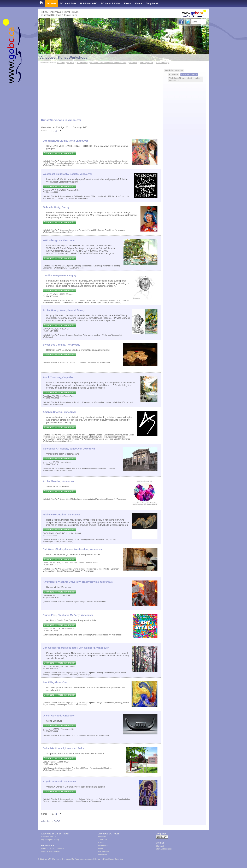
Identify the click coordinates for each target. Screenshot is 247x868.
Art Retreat (173, 74)
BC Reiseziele (82, 63)
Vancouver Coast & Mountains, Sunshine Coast (108, 63)
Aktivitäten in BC (89, 3)
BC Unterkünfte (68, 3)
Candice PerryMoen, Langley (60, 276)
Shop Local (152, 3)
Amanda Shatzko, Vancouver (60, 412)
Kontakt (102, 842)
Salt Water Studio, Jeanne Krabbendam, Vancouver (73, 549)
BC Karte (51, 3)
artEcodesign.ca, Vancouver (59, 240)
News (101, 848)
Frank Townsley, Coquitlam (59, 377)
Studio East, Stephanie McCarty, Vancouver (68, 615)
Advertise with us (49, 837)
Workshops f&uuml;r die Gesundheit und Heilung (185, 79)
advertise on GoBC (51, 821)
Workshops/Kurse (146, 63)
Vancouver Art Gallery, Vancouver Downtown (69, 449)
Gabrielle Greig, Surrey (56, 207)
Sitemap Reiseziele (164, 849)
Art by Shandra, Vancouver (58, 481)
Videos (139, 3)
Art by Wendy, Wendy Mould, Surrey (64, 310)
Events (128, 3)
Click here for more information (60, 153)
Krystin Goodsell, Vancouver (60, 782)
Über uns (102, 837)
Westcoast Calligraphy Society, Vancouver (67, 174)
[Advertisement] (101, 92)
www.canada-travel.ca (51, 851)
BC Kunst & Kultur (111, 3)
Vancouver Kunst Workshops (63, 58)
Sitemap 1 (160, 846)
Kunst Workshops (163, 63)
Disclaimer (103, 854)
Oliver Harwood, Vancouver (59, 716)
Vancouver (133, 63)
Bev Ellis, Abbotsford (55, 682)
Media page (103, 851)
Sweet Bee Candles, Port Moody (61, 345)
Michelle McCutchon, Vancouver (62, 515)
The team (102, 840)
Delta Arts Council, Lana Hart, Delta (63, 748)
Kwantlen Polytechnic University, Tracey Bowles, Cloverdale (78, 582)
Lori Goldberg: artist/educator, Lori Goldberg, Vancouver (76, 648)
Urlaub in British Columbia (53, 848)
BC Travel (61, 63)
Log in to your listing (50, 840)
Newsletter (103, 846)
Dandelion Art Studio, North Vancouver (65, 141)
